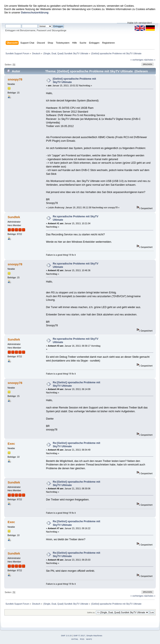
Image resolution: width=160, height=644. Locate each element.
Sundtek (14, 217)
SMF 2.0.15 (66, 636)
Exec (11, 444)
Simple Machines (94, 636)
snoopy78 (15, 79)
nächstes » (150, 60)
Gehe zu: (91, 612)
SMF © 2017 (79, 636)
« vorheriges (137, 60)
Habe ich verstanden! (140, 23)
